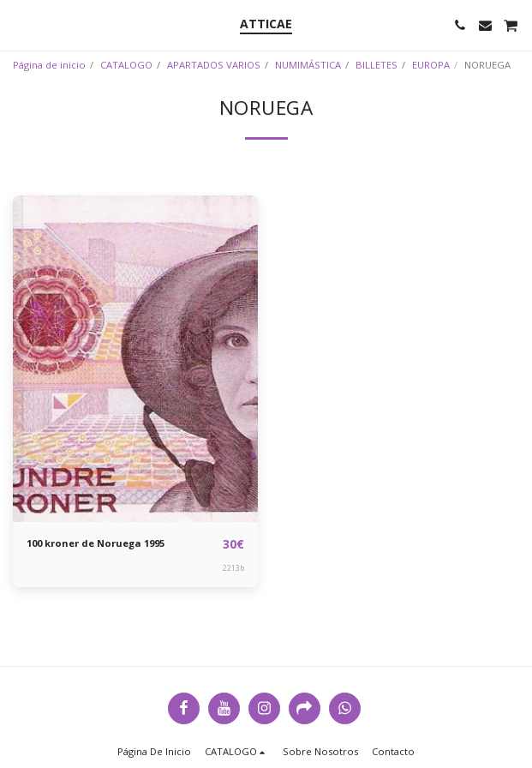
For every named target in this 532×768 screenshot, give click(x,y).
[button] (19, 24)
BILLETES (377, 65)
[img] (135, 359)
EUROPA (431, 65)
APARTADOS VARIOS (214, 65)
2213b (233, 568)
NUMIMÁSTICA (308, 65)
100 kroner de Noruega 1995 (96, 543)
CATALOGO (126, 65)
